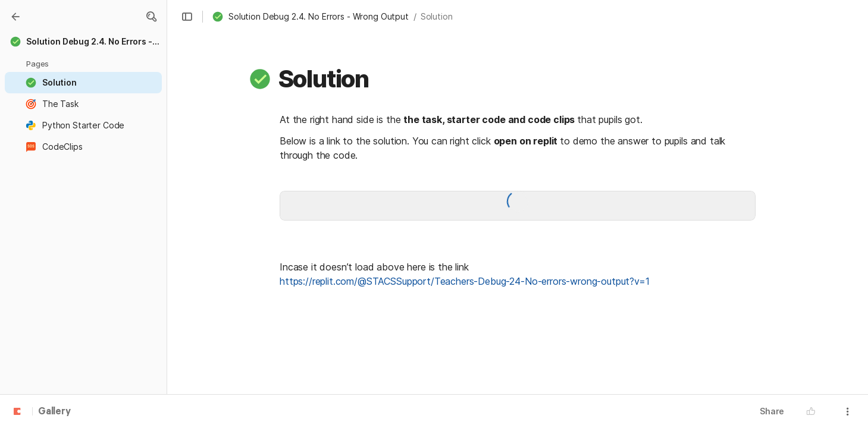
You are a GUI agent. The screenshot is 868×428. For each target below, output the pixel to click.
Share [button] (772, 411)
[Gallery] (15, 17)
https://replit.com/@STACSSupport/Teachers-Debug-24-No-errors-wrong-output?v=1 (465, 281)
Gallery (54, 412)
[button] (151, 17)
